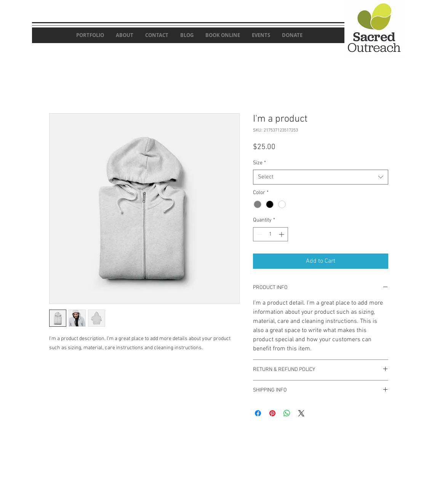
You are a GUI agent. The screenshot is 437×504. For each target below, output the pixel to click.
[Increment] (282, 234)
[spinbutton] (271, 234)
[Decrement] (259, 234)
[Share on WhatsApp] (287, 413)
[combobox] (321, 177)
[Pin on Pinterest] (272, 413)
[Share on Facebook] (258, 413)
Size (259, 163)
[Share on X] (301, 413)
